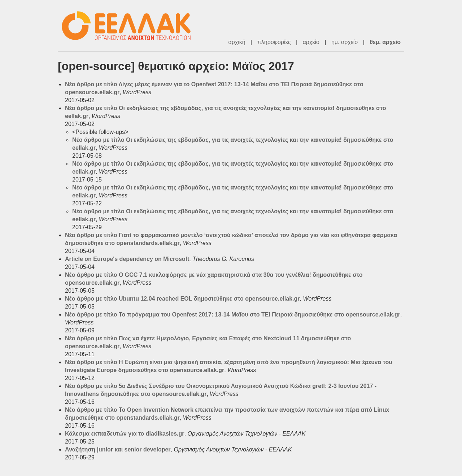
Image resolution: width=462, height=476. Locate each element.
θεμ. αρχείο (385, 42)
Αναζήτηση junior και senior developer (118, 449)
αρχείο (311, 42)
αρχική (237, 42)
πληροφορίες (274, 42)
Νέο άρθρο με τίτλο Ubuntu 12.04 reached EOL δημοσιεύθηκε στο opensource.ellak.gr (182, 299)
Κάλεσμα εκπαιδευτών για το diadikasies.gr (125, 434)
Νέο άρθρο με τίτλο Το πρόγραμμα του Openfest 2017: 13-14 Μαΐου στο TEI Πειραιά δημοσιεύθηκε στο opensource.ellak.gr (233, 315)
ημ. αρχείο (345, 42)
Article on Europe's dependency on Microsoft (127, 259)
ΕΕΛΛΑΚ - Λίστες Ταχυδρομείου (130, 26)
